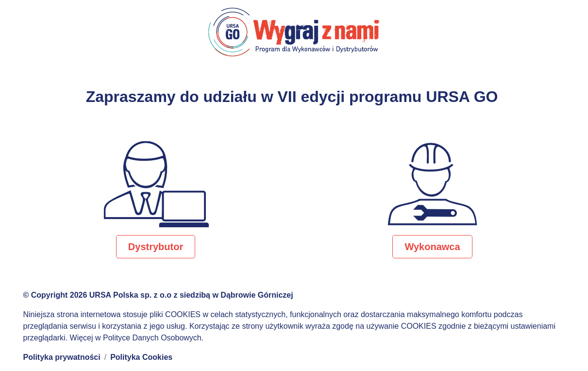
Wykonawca (432, 247)
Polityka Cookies (141, 357)
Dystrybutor (156, 247)
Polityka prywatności (62, 357)
